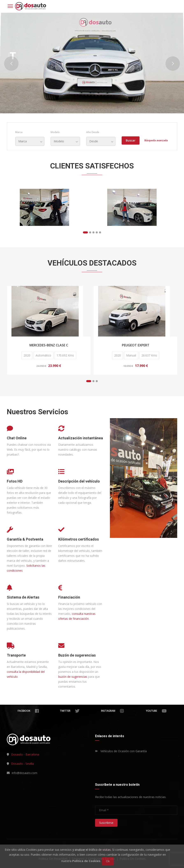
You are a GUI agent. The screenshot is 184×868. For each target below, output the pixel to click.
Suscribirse (106, 823)
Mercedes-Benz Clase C (49, 345)
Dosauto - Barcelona (25, 754)
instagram (112, 711)
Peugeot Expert (136, 345)
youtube (156, 711)
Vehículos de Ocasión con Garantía (121, 751)
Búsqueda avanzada (156, 140)
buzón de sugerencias (73, 677)
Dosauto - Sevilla (22, 764)
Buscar (131, 140)
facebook (28, 711)
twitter (70, 711)
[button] (85, 232)
